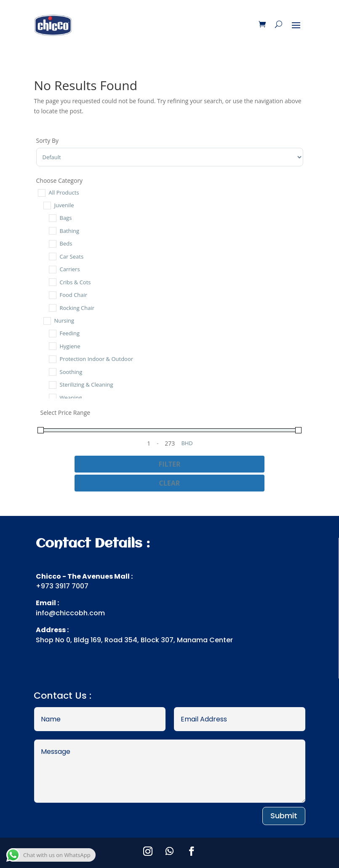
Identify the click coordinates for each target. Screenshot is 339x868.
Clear (170, 483)
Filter (170, 464)
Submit (284, 816)
